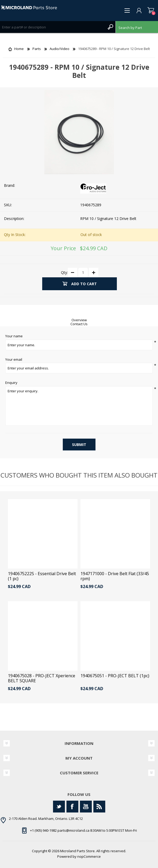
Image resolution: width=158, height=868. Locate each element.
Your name (14, 336)
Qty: (64, 272)
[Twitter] (59, 807)
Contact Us (79, 324)
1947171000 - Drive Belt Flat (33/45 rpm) (115, 576)
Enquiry (11, 383)
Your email (14, 360)
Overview (79, 320)
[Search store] (52, 27)
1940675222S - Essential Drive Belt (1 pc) (42, 576)
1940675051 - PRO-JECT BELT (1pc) (115, 676)
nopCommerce (89, 856)
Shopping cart (151, 11)
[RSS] (99, 807)
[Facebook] (72, 807)
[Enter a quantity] (83, 273)
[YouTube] (86, 807)
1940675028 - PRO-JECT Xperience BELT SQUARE (42, 678)
